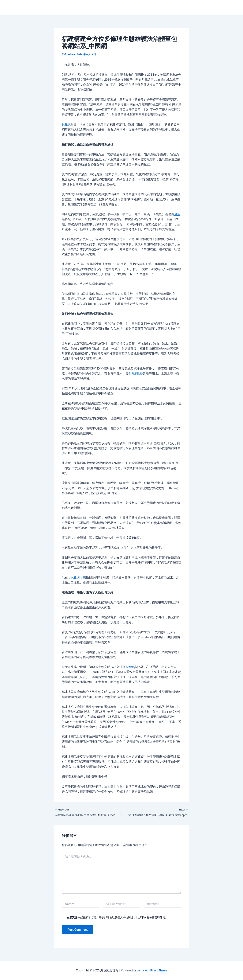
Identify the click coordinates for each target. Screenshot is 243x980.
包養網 (66, 125)
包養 (177, 214)
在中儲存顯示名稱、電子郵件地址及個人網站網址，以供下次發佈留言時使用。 (117, 918)
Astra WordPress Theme (152, 970)
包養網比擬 (136, 374)
